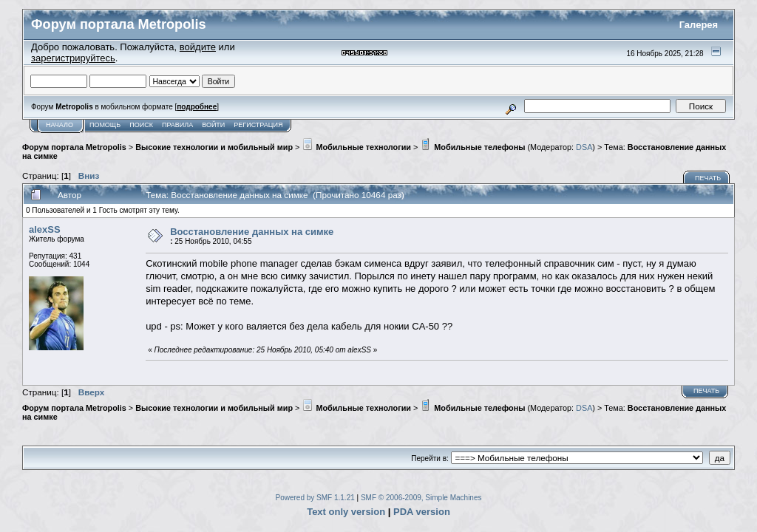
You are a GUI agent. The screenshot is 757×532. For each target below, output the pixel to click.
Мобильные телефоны (472, 147)
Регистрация (258, 125)
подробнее (197, 107)
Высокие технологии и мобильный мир (214, 147)
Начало (60, 125)
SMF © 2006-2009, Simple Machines (421, 498)
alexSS (45, 229)
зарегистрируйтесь (73, 58)
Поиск (141, 125)
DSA (584, 147)
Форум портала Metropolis (74, 147)
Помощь (105, 125)
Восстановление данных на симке (252, 232)
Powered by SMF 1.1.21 (315, 498)
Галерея (699, 25)
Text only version (346, 512)
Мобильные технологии (356, 147)
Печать (708, 178)
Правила (177, 125)
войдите (198, 47)
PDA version (422, 512)
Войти (213, 125)
